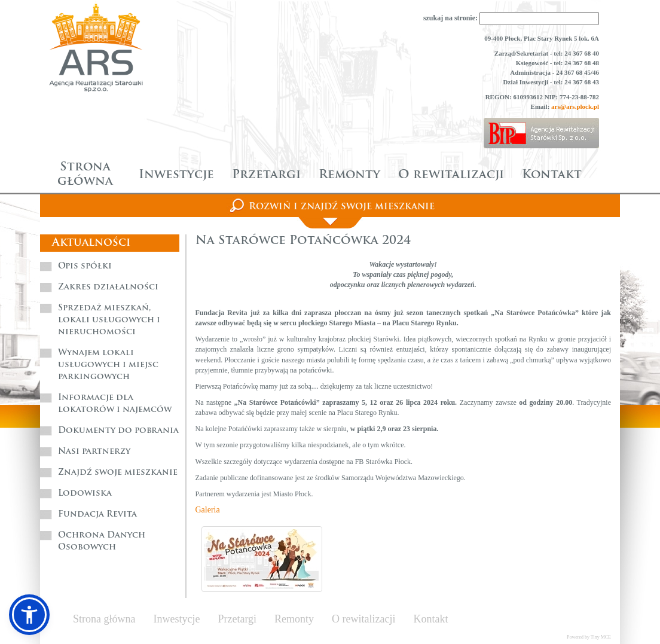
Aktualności (91, 243)
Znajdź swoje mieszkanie (118, 473)
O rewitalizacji (451, 175)
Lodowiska (85, 494)
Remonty (349, 175)
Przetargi (266, 175)
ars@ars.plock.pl (575, 106)
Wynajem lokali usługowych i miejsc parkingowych (108, 365)
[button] (29, 615)
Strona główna (85, 175)
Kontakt (552, 175)
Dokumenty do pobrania (118, 431)
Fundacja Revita (97, 515)
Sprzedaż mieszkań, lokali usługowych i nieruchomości (109, 320)
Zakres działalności (108, 287)
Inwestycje (176, 175)
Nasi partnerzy (94, 452)
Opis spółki (85, 266)
